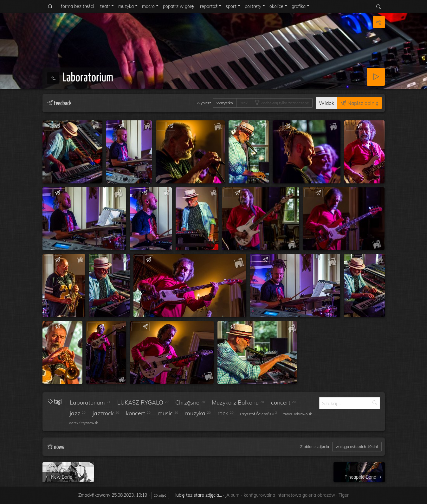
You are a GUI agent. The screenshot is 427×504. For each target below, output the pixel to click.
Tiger (344, 495)
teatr (105, 6)
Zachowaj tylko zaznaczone (285, 103)
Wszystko (225, 103)
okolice (276, 6)
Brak (244, 103)
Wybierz (204, 103)
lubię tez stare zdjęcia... (199, 495)
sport (231, 6)
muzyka (126, 6)
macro (148, 6)
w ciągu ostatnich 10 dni (357, 447)
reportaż (209, 6)
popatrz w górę (178, 6)
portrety (253, 6)
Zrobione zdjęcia (315, 447)
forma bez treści (77, 6)
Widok (327, 103)
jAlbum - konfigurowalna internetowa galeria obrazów (280, 495)
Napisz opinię (362, 103)
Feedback (62, 126)
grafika (299, 6)
